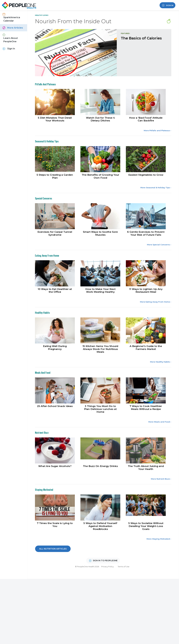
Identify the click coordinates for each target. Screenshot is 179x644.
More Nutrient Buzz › (161, 491)
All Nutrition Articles (53, 562)
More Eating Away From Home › (156, 312)
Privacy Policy (107, 579)
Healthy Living (42, 15)
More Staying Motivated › (159, 552)
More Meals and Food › (160, 433)
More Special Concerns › (159, 254)
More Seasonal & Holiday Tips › (156, 196)
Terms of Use (124, 579)
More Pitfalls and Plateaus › (157, 139)
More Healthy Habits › (161, 373)
